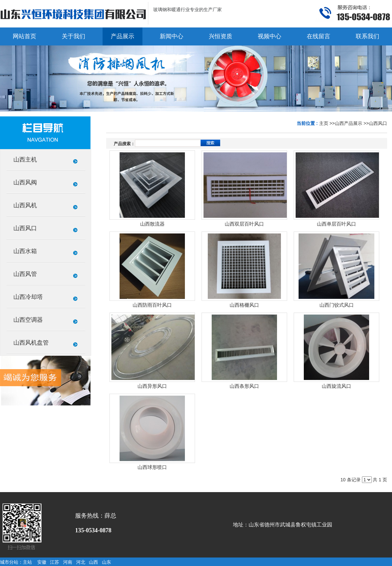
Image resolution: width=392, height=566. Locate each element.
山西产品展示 (349, 123)
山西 (93, 562)
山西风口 (378, 123)
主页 (324, 123)
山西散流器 (152, 224)
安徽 (42, 562)
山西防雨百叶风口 (152, 305)
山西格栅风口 (244, 305)
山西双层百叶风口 (244, 224)
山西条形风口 (244, 386)
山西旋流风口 (336, 386)
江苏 (55, 562)
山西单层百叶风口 (336, 224)
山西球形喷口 (152, 467)
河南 (68, 562)
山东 (106, 562)
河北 (81, 562)
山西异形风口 (152, 386)
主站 (27, 562)
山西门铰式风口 (337, 305)
